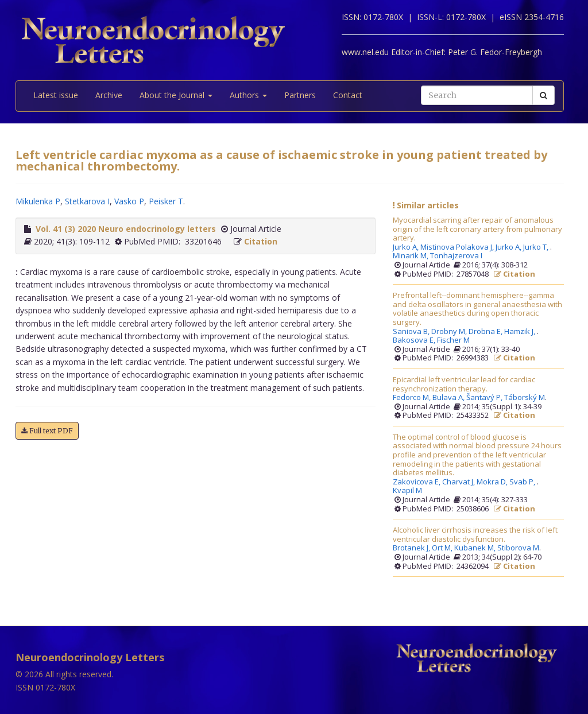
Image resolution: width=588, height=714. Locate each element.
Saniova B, (412, 332)
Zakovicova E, (417, 482)
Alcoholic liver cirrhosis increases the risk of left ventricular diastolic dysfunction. (475, 535)
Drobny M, (450, 332)
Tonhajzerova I (456, 256)
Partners (300, 95)
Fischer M (453, 340)
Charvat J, (459, 482)
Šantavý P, (485, 398)
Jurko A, (407, 247)
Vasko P (129, 201)
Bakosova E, (415, 340)
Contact (348, 95)
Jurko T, (537, 247)
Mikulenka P (38, 201)
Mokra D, (493, 482)
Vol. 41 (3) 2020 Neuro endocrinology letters (126, 229)
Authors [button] (248, 95)
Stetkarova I (87, 201)
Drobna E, (486, 332)
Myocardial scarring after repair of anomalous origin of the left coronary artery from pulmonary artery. (477, 229)
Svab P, (523, 482)
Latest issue (56, 95)
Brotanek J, (412, 548)
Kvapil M (407, 491)
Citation (261, 241)
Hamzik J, (521, 332)
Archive (109, 95)
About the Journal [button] (176, 95)
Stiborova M (518, 548)
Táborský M (525, 398)
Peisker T (166, 201)
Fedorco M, (413, 398)
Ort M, (443, 548)
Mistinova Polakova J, (458, 247)
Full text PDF (47, 431)
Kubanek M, (476, 548)
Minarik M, (411, 256)
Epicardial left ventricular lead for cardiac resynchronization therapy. (464, 384)
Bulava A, (449, 398)
